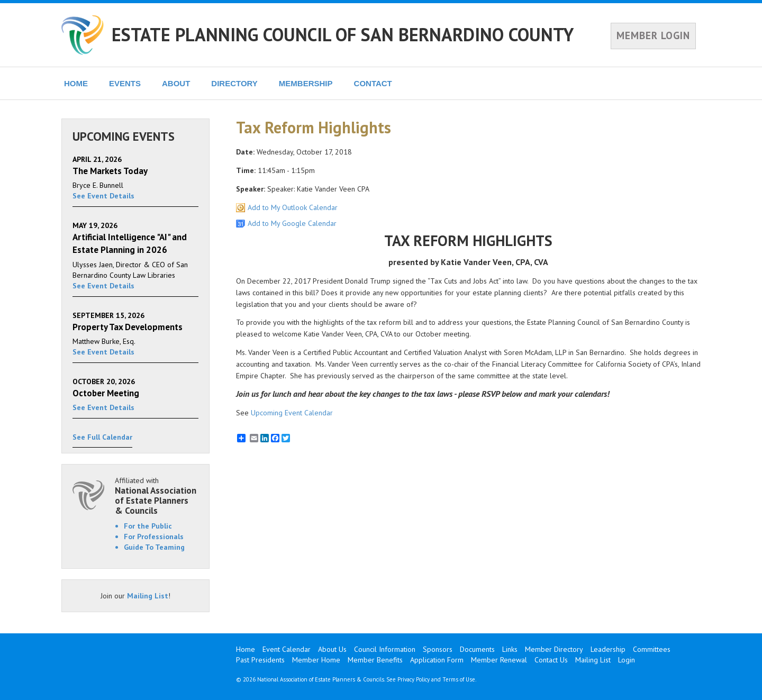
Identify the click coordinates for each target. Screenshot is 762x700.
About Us (332, 649)
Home (246, 649)
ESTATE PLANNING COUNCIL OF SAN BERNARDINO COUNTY (343, 34)
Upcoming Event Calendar (292, 413)
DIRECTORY (234, 83)
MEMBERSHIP (306, 83)
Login (627, 660)
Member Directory (554, 649)
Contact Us (551, 660)
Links (510, 649)
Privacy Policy (414, 679)
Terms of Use (459, 679)
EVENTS (125, 83)
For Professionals (154, 537)
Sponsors (438, 649)
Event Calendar (287, 649)
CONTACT (373, 83)
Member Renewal (499, 660)
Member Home (316, 660)
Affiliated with (157, 496)
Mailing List (148, 596)
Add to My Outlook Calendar (293, 207)
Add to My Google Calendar (292, 223)
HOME (76, 83)
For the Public (148, 526)
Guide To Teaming (154, 547)
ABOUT (176, 83)
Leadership (608, 649)
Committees (652, 649)
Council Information (385, 649)
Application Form (437, 660)
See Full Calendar (102, 437)
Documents (477, 649)
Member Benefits (375, 660)
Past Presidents (260, 660)
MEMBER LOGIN (653, 35)
